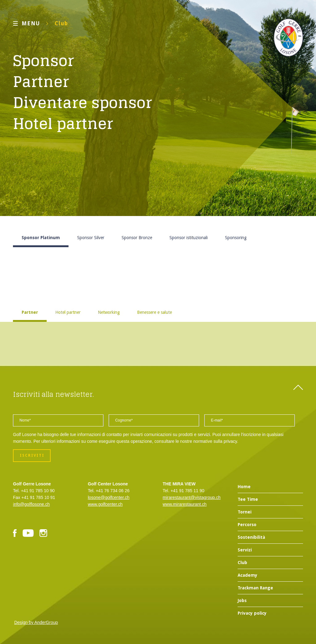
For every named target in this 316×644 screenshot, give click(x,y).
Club (61, 23)
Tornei (245, 512)
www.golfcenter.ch (105, 504)
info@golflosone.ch (31, 504)
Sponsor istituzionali (189, 238)
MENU (31, 23)
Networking (109, 312)
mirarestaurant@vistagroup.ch (192, 497)
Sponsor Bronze (137, 238)
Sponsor (44, 60)
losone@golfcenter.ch (109, 497)
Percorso (247, 525)
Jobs (242, 600)
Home (244, 487)
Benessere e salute (154, 312)
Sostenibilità (251, 537)
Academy (247, 575)
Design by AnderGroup (36, 622)
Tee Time (248, 499)
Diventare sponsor (83, 102)
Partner (41, 81)
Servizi (245, 550)
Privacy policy (252, 613)
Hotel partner (63, 123)
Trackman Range (255, 588)
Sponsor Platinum (41, 238)
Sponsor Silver (91, 238)
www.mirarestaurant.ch (185, 504)
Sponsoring (236, 238)
